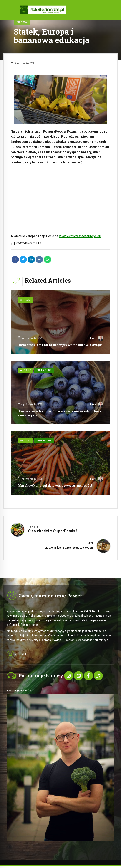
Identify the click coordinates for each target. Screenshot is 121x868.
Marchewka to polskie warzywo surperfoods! (55, 486)
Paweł (97, 339)
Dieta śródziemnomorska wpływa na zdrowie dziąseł (60, 345)
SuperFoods (44, 370)
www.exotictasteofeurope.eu (80, 236)
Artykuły (22, 22)
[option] (60, 100)
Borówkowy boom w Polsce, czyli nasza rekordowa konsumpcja (60, 413)
